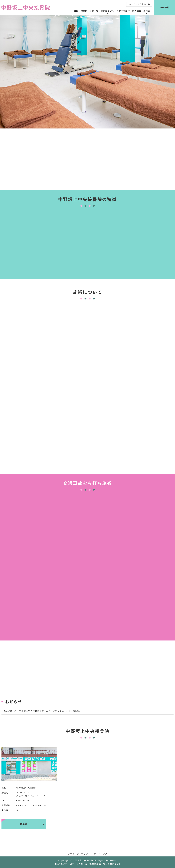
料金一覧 (94, 11)
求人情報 (137, 11)
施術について (108, 11)
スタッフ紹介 (123, 11)
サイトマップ (100, 854)
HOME (75, 11)
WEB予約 (165, 7)
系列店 (147, 11)
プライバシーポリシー (79, 854)
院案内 (84, 11)
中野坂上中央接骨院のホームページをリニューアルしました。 (50, 711)
